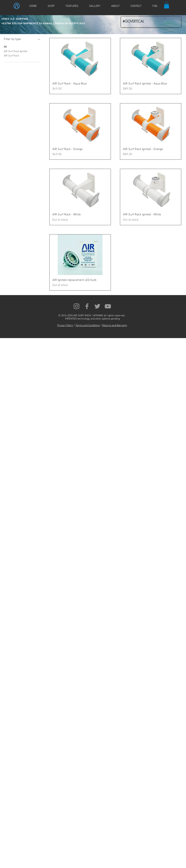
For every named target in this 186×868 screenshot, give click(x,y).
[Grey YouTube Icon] (108, 306)
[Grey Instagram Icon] (76, 306)
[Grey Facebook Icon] (87, 306)
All (5, 47)
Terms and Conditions (88, 325)
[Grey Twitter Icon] (97, 306)
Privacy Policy (65, 325)
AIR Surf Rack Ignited (15, 51)
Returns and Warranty (115, 325)
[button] (167, 5)
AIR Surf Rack (11, 55)
